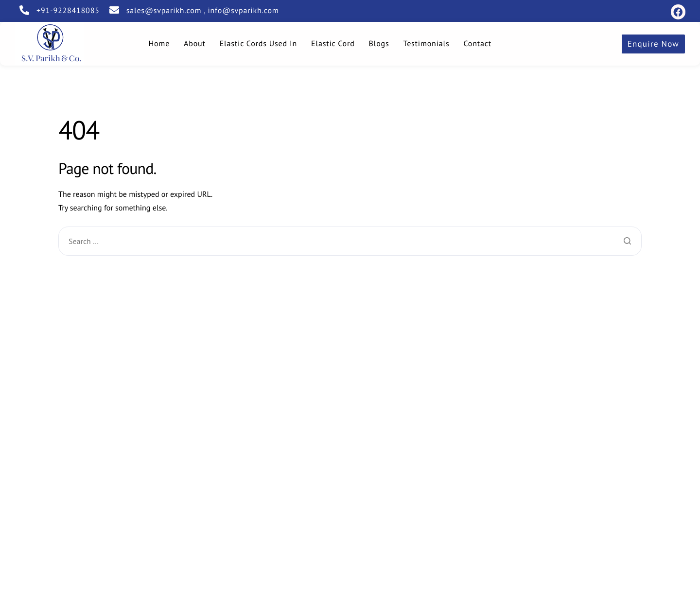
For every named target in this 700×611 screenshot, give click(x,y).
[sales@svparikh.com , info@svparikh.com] (114, 10)
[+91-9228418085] (24, 10)
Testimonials (427, 43)
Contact (477, 43)
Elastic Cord (333, 43)
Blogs (379, 43)
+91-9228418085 (68, 11)
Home (159, 43)
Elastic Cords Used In (258, 43)
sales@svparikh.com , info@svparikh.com (203, 11)
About (195, 43)
